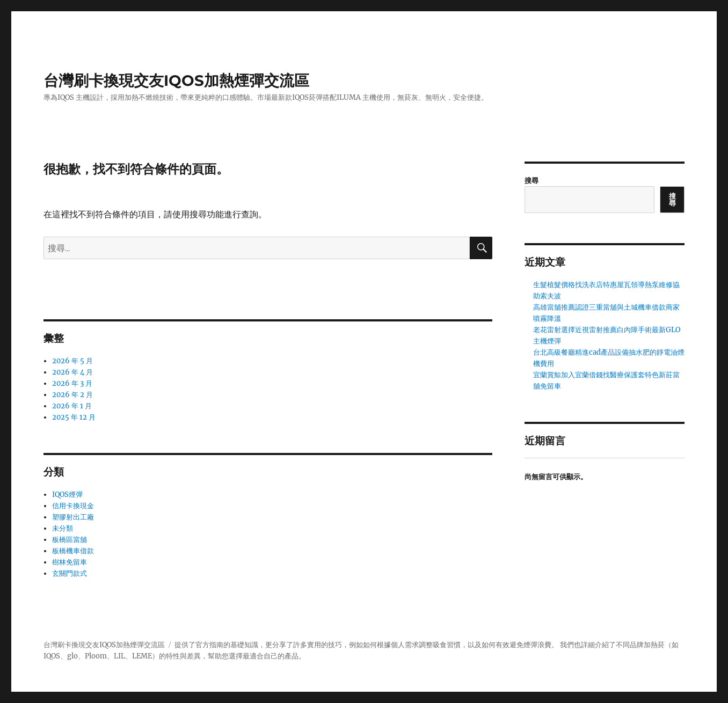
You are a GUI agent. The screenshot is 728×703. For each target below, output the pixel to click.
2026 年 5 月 (72, 361)
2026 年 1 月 (72, 406)
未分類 (63, 528)
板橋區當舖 (70, 540)
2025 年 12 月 (74, 417)
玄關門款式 (70, 573)
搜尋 (532, 181)
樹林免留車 (70, 562)
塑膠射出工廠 (73, 517)
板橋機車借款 (73, 551)
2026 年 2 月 (72, 395)
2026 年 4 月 (72, 372)
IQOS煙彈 (67, 495)
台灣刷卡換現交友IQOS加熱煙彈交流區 (176, 80)
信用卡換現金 (73, 506)
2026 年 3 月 (72, 383)
